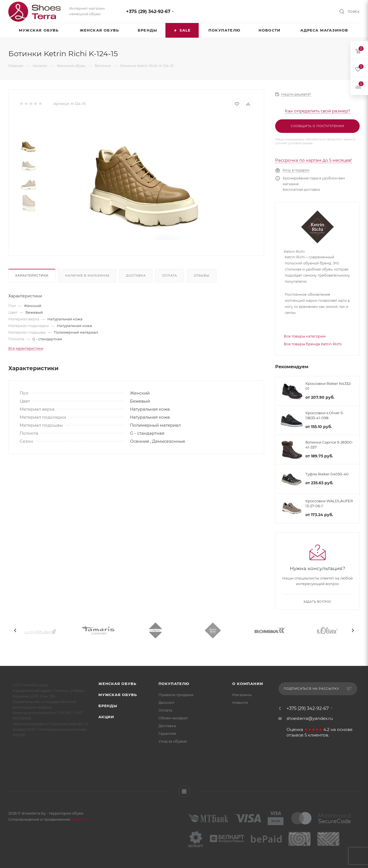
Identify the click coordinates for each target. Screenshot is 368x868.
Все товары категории (305, 336)
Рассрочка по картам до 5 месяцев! (314, 160)
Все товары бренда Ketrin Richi (313, 344)
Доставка (136, 275)
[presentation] (15, 630)
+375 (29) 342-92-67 (148, 11)
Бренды (108, 706)
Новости (240, 702)
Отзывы (202, 275)
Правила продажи (176, 695)
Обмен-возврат (173, 718)
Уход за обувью (173, 741)
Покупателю (174, 684)
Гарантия (167, 733)
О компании (248, 684)
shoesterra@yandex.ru (310, 718)
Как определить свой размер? (318, 111)
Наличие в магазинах (87, 275)
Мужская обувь (117, 695)
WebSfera (80, 819)
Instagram (184, 791)
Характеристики (32, 275)
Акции (106, 717)
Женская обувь (117, 684)
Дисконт (166, 702)
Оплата (170, 275)
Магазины (242, 695)
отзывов (295, 735)
